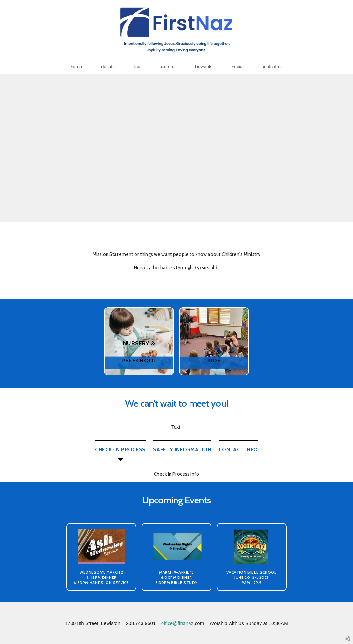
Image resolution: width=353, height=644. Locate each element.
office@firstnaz (177, 623)
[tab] (120, 449)
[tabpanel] (177, 474)
